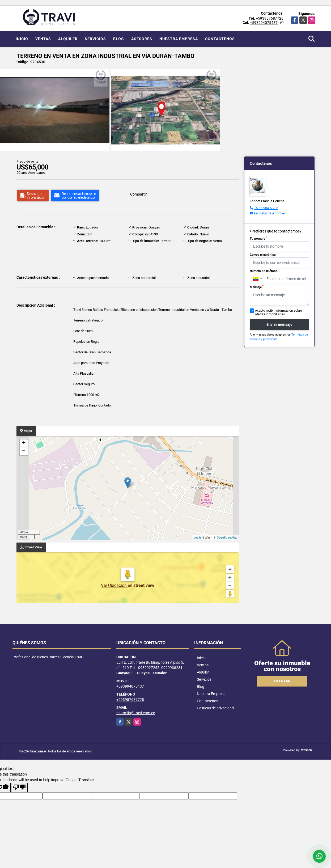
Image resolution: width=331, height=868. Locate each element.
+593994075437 (264, 23)
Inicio (22, 39)
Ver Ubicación (114, 585)
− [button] (24, 451)
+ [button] (24, 443)
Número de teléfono (265, 271)
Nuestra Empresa (179, 39)
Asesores (142, 39)
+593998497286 (266, 208)
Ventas (43, 39)
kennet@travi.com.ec (270, 213)
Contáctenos (220, 39)
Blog (119, 39)
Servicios (95, 39)
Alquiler (68, 39)
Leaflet (198, 537)
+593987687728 (270, 18)
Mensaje (257, 287)
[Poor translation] (19, 787)
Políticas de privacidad (215, 708)
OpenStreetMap (227, 537)
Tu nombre (258, 238)
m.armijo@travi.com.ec (136, 713)
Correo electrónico (264, 255)
